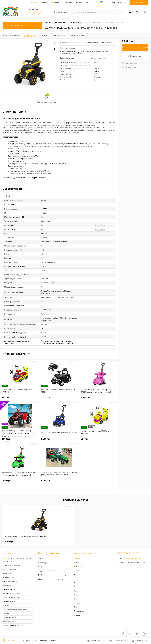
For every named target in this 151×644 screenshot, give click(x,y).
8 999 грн (20, 440)
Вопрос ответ (78, 615)
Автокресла (7, 573)
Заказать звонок (139, 3)
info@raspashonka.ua (134, 559)
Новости (77, 603)
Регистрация (121, 3)
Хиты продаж (43, 563)
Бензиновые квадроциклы (12, 593)
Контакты (77, 587)
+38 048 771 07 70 (35, 10)
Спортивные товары (10, 617)
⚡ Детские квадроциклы (47, 571)
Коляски (6, 613)
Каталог (44, 3)
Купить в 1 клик (135, 56)
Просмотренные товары (75, 500)
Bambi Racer (45, 314)
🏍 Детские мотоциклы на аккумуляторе (53, 575)
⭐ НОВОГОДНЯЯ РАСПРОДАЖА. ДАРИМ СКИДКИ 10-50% (17, 560)
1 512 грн (60, 398)
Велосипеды (7, 585)
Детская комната (9, 601)
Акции (89, 3)
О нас (76, 599)
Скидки (41, 567)
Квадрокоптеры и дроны (11, 597)
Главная (34, 3)
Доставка (68, 3)
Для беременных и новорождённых (15, 609)
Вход (113, 3)
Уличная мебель (9, 622)
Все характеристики (99, 58)
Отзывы (77, 595)
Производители (79, 611)
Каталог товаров (22, 25)
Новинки (41, 559)
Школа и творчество (10, 581)
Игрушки (6, 605)
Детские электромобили (11, 565)
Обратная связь (11, 641)
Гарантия (77, 591)
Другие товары (100, 225)
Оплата (79, 3)
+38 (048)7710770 (30, 641)
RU (104, 3)
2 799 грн (9, 542)
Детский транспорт (9, 589)
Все (95, 80)
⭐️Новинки (56, 3)
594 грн (20, 398)
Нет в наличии (129, 67)
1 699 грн (99, 398)
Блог (75, 607)
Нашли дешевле (129, 63)
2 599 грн (60, 440)
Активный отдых (9, 577)
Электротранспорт (9, 569)
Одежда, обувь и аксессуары (13, 626)
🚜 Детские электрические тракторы (51, 579)
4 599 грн (60, 481)
